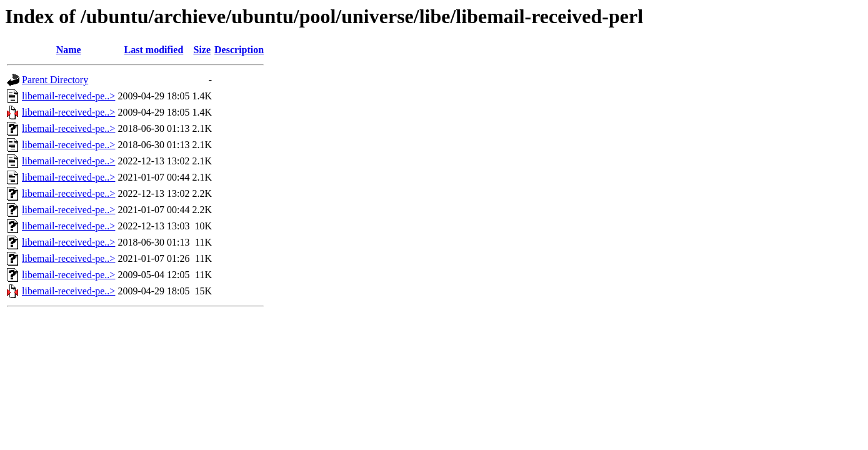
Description (239, 50)
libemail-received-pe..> (68, 96)
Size (202, 50)
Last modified (154, 50)
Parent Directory (55, 80)
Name (69, 50)
